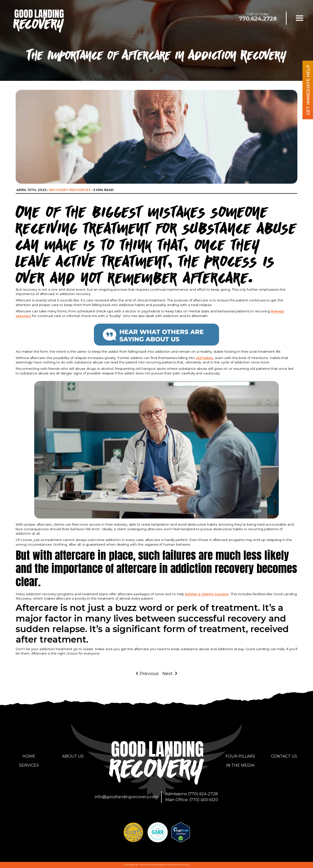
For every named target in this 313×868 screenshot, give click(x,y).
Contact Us (284, 756)
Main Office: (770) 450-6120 (192, 800)
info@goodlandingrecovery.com (126, 797)
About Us (73, 756)
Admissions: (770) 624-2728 (192, 794)
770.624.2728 (258, 19)
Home (29, 756)
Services (29, 765)
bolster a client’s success (207, 594)
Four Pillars (240, 756)
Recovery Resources (70, 190)
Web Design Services (179, 865)
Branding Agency (158, 865)
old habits (205, 358)
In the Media (240, 765)
